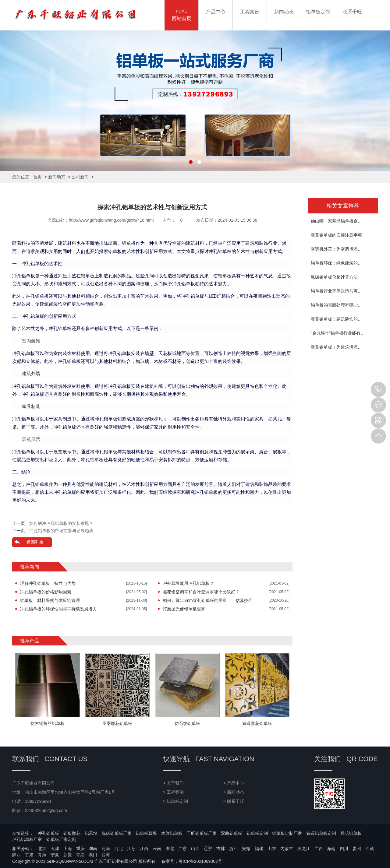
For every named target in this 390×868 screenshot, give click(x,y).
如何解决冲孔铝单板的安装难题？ (61, 523)
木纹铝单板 (172, 833)
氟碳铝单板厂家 (117, 833)
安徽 (246, 849)
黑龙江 (304, 849)
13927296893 (378, 389)
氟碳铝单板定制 (321, 833)
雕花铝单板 (351, 833)
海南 (331, 849)
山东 (272, 849)
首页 (37, 177)
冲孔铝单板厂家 (27, 839)
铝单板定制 (257, 833)
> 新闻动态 (234, 792)
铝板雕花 (72, 833)
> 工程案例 (173, 792)
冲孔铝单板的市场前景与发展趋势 (61, 531)
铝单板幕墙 (146, 833)
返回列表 (35, 542)
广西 (319, 849)
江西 (144, 849)
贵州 (357, 849)
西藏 (370, 849)
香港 (80, 855)
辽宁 (208, 849)
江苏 (131, 849)
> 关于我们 (173, 783)
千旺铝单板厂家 (202, 833)
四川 (344, 849)
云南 (157, 849)
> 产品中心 (234, 783)
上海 (68, 849)
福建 (259, 849)
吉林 (221, 849)
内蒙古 (287, 849)
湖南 (93, 849)
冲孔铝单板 (48, 833)
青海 (42, 855)
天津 (55, 849)
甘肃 (29, 855)
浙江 (233, 849)
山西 (195, 849)
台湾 (106, 855)
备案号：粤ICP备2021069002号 (192, 861)
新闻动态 (57, 177)
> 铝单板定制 (175, 801)
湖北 (170, 849)
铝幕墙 (91, 833)
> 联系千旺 (234, 801)
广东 (183, 849)
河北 (119, 849)
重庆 (80, 849)
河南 (106, 849)
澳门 (93, 855)
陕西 (16, 855)
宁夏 (55, 855)
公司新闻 (80, 177)
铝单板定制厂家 (287, 833)
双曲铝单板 (232, 833)
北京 (42, 849)
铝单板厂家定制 (61, 839)
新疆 (68, 855)
